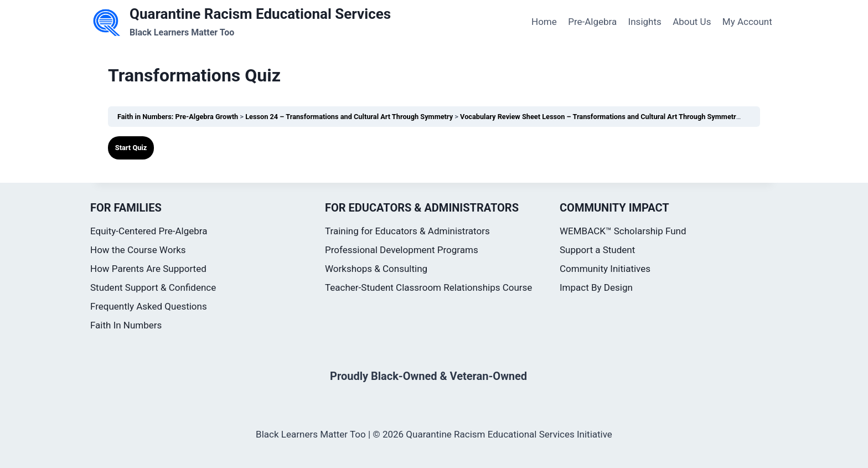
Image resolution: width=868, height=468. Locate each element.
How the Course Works (138, 250)
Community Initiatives (605, 269)
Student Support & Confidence (153, 287)
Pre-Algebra (592, 22)
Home (544, 22)
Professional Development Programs (402, 250)
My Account (747, 22)
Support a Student (597, 250)
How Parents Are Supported (148, 269)
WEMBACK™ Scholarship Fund (623, 231)
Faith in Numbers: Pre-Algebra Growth (179, 117)
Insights (645, 22)
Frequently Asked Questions (149, 306)
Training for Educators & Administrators (407, 231)
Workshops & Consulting (376, 269)
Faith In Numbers (126, 325)
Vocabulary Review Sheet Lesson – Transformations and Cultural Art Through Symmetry (601, 117)
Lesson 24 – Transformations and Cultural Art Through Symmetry (350, 117)
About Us (692, 22)
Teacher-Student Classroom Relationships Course (428, 287)
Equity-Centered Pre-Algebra (149, 231)
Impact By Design (596, 287)
